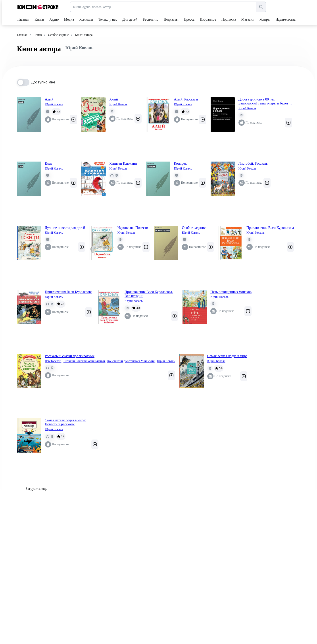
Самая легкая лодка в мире (227, 356)
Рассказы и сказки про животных (70, 356)
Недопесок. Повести (133, 228)
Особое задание (194, 228)
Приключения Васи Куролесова (270, 228)
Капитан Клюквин (123, 163)
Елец (49, 163)
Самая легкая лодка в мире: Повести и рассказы (65, 422)
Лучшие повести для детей (65, 228)
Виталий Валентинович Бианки (85, 361)
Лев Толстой (53, 361)
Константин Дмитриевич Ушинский (131, 361)
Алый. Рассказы (186, 99)
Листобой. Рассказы (254, 163)
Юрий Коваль (54, 104)
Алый (49, 99)
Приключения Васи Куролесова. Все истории (149, 294)
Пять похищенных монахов (231, 292)
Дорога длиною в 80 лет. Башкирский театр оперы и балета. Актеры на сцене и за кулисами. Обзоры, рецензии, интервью (265, 101)
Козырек (180, 163)
